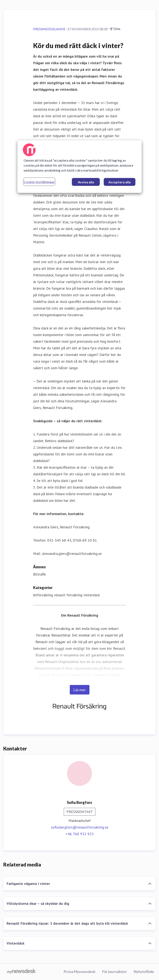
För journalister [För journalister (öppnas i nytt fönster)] (114, 972)
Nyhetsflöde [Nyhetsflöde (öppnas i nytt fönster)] (144, 972)
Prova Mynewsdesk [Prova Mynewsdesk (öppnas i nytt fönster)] (79, 972)
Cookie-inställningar (39, 182)
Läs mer (80, 690)
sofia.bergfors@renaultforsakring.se (80, 827)
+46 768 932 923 (80, 834)
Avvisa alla (86, 182)
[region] (79, 166)
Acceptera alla (120, 182)
